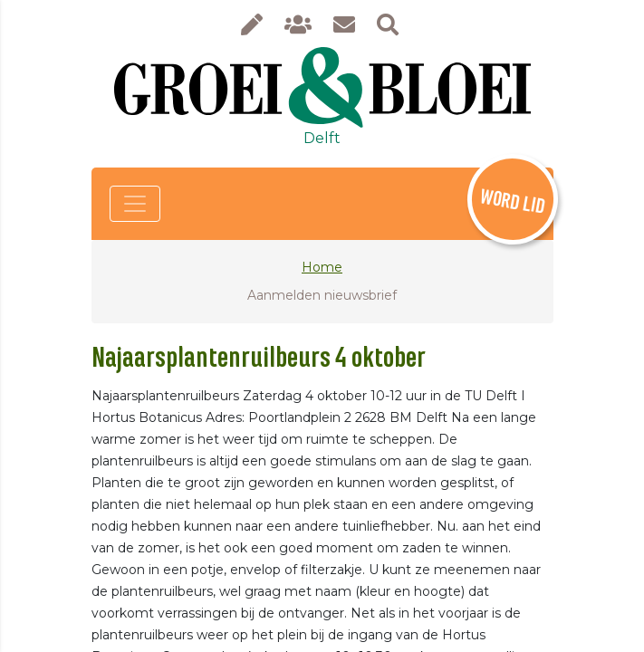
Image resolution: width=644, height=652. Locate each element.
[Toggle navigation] (135, 204)
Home (322, 267)
